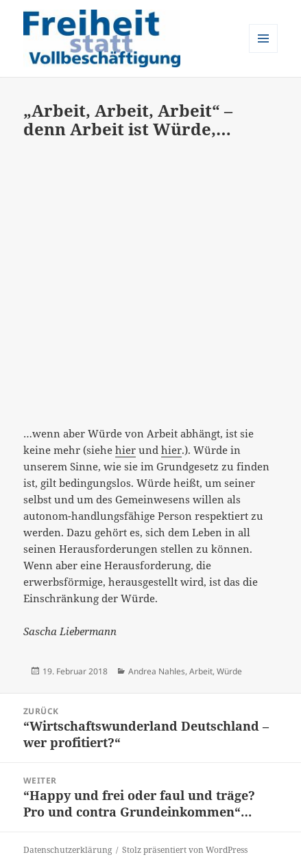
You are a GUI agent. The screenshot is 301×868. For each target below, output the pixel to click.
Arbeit (201, 671)
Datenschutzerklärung (68, 850)
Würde (229, 671)
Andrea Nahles (157, 671)
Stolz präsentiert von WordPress (185, 850)
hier (125, 450)
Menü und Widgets (264, 53)
